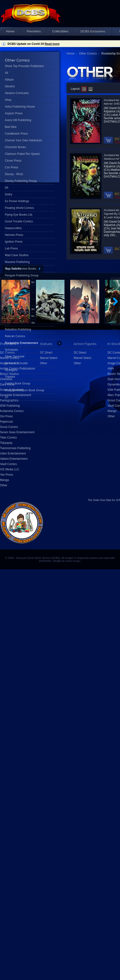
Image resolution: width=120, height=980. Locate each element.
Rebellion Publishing (18, 329)
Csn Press (11, 167)
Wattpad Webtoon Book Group (25, 390)
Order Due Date (102, 500)
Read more (52, 44)
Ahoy (8, 100)
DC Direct (80, 353)
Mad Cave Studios (17, 255)
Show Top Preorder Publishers (24, 66)
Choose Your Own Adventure (23, 140)
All (6, 73)
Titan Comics (8, 438)
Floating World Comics (19, 208)
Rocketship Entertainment (21, 343)
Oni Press (6, 416)
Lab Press (11, 248)
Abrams (10, 86)
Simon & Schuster (16, 363)
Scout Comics (9, 427)
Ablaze (9, 80)
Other (4, 485)
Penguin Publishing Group (22, 275)
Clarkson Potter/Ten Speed (22, 154)
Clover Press (13, 161)
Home (10, 31)
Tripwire (10, 377)
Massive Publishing (17, 262)
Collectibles (60, 31)
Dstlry (9, 194)
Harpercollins (13, 228)
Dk (7, 188)
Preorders (34, 31)
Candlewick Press (16, 134)
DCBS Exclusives (93, 31)
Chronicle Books (15, 147)
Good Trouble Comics (19, 221)
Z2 (7, 397)
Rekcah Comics (15, 336)
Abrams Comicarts (17, 93)
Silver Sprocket (15, 356)
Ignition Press (14, 242)
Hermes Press (14, 235)
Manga (4, 480)
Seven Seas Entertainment (17, 432)
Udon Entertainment (13, 453)
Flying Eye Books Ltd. (19, 215)
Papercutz (7, 422)
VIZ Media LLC (10, 469)
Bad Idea (11, 127)
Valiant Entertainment (14, 459)
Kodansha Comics (12, 411)
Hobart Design (73, 561)
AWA (111, 369)
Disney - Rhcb (14, 174)
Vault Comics (8, 464)
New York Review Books (21, 269)
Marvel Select (82, 358)
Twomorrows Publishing (15, 448)
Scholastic (11, 350)
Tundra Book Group (18, 384)
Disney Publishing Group (21, 181)
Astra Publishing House (20, 107)
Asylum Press (14, 113)
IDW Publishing (10, 406)
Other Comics (88, 54)
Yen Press (7, 475)
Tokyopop (6, 443)
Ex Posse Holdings (17, 201)
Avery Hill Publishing (18, 120)
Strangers (11, 370)
